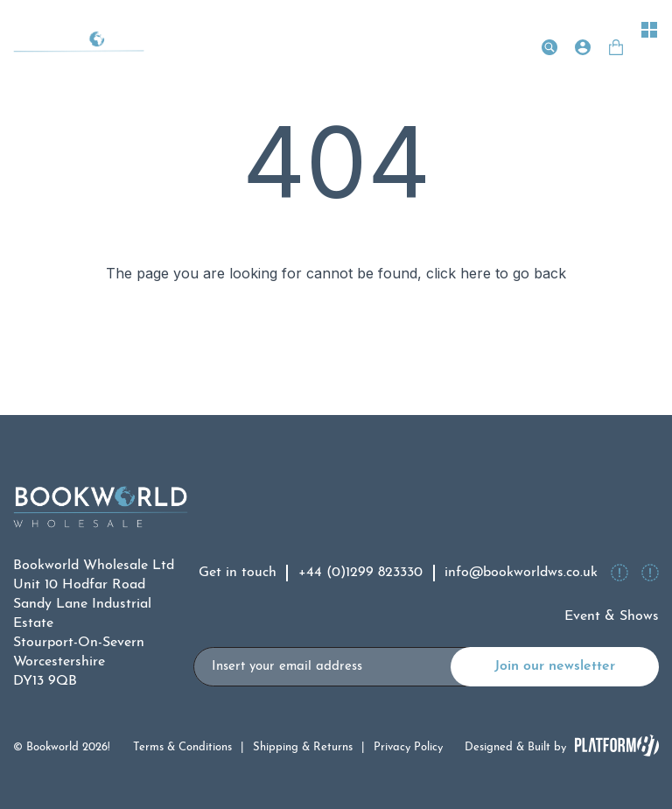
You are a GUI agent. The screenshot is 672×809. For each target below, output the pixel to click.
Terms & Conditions (182, 747)
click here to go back (496, 273)
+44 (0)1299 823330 (360, 573)
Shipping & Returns (303, 747)
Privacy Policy (408, 747)
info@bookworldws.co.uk (521, 573)
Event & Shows (612, 616)
